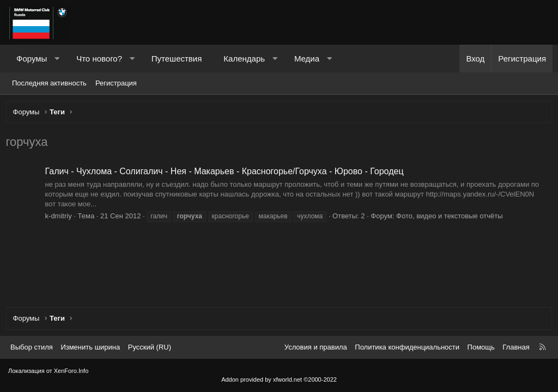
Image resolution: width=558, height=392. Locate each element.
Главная (516, 347)
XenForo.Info (71, 371)
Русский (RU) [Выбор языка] (150, 347)
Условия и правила (316, 347)
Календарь (244, 59)
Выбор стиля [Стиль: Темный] (32, 347)
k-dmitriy (61, 218)
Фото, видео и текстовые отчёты (452, 218)
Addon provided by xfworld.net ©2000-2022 (279, 379)
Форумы (32, 59)
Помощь (481, 347)
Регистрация (116, 83)
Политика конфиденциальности (407, 347)
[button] (57, 59)
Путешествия (177, 59)
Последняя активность (49, 83)
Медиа (307, 59)
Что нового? (99, 59)
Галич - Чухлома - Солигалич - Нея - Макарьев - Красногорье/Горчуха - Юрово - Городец (227, 174)
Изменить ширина (90, 347)
